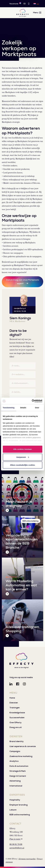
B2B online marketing (30, 521)
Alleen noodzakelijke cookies (23, 465)
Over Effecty (15, 722)
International (16, 786)
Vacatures (15, 3)
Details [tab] (23, 408)
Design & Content (18, 776)
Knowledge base (17, 713)
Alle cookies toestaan (22, 449)
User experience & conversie (23, 746)
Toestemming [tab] (9, 408)
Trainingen (15, 708)
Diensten (14, 703)
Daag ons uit (16, 727)
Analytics (14, 761)
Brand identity (16, 741)
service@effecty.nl (17, 848)
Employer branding (18, 805)
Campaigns (15, 751)
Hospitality (15, 800)
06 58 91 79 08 (20, 311)
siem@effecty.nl (20, 308)
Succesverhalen (17, 718)
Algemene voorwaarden (27, 859)
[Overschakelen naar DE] (38, 4)
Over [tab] (37, 408)
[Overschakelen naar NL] (35, 4)
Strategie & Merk (18, 771)
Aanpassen (23, 457)
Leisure (13, 810)
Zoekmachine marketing (21, 756)
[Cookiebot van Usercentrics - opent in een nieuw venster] (32, 401)
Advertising (15, 781)
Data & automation (19, 766)
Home (12, 698)
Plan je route (16, 839)
